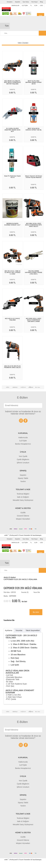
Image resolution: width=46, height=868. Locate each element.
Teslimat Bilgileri (23, 494)
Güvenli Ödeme (23, 516)
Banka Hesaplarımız (23, 444)
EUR (36, 5)
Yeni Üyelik (23, 456)
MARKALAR (15, 5)
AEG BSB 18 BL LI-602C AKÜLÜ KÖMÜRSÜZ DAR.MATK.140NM (34, 320)
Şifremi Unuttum (23, 463)
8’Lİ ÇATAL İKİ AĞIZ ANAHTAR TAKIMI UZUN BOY (12, 130)
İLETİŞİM (25, 5)
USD (41, 5)
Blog (41, 2)
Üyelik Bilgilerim (23, 459)
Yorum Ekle (37, 592)
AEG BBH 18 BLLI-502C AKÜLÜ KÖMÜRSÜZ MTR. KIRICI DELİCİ (34, 225)
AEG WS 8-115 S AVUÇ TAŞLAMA (12, 319)
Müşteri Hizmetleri (23, 519)
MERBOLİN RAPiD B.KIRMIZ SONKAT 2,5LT (12, 224)
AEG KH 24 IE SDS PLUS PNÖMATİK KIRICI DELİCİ (12, 367)
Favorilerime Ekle (11, 620)
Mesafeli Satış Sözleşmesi (23, 500)
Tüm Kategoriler (7, 27)
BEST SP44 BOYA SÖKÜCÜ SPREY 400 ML (34, 129)
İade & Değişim (23, 497)
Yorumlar (19, 630)
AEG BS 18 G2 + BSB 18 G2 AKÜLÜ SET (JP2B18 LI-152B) (12, 272)
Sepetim (17, 2)
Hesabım (10, 2)
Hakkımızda (23, 438)
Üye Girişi (26, 2)
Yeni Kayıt (34, 2)
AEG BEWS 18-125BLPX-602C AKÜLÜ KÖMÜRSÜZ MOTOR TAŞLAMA (12, 82)
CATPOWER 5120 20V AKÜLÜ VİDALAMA (20, 579)
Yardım (23, 481)
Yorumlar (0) (25, 592)
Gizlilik (23, 513)
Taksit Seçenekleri (33, 630)
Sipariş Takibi (23, 478)
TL (31, 5)
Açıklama (9, 630)
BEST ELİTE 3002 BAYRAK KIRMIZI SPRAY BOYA (34, 82)
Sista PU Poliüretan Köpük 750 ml (12, 177)
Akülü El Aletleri (10, 577)
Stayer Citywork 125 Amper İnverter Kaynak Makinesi (34, 177)
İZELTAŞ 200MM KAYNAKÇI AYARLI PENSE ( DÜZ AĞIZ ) (34, 272)
